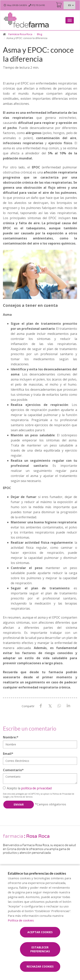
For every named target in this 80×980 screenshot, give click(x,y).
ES (70, 5)
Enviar (19, 804)
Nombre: (11, 737)
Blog (40, 34)
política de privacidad (36, 788)
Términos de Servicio (23, 797)
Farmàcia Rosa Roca (20, 34)
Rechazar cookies (40, 966)
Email (8, 754)
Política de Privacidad (62, 794)
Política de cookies (21, 920)
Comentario (13, 770)
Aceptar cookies (40, 932)
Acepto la (27, 788)
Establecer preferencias (40, 949)
